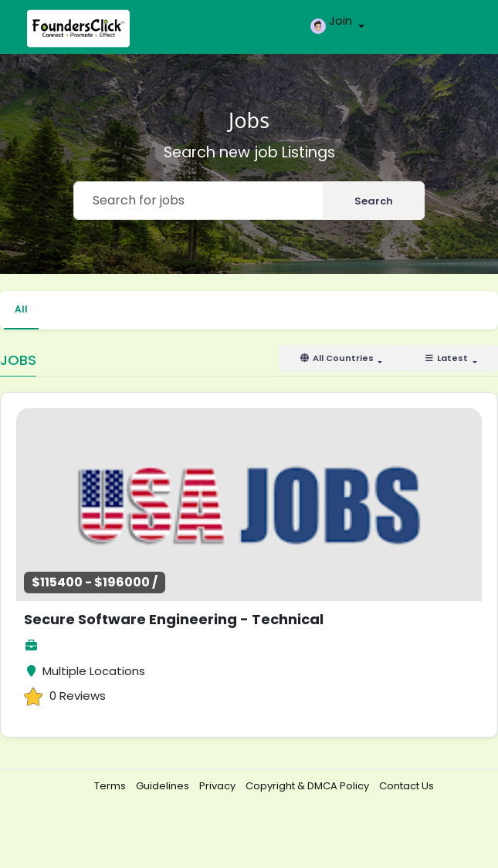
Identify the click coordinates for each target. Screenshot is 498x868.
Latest (447, 358)
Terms (111, 786)
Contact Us (407, 786)
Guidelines (164, 786)
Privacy (219, 786)
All (21, 309)
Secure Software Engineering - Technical (174, 619)
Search (374, 201)
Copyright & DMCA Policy (308, 786)
